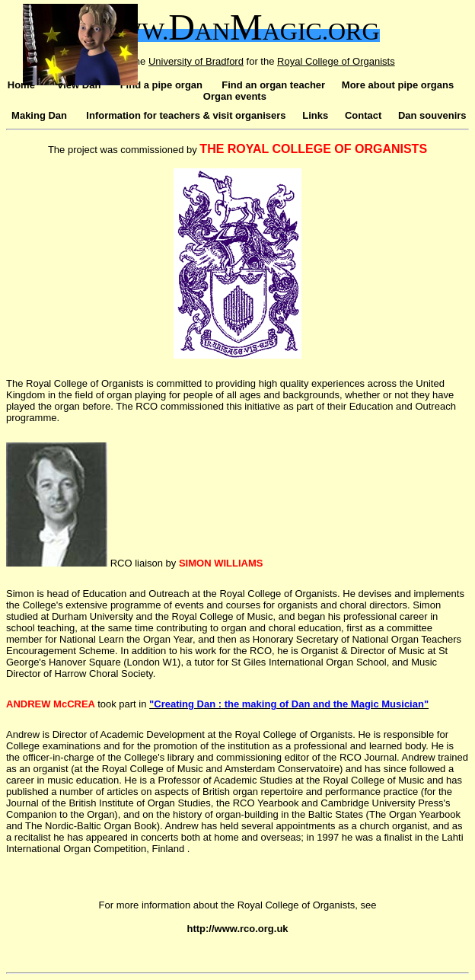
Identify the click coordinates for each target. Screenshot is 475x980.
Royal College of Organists (336, 61)
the (269, 61)
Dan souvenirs (432, 115)
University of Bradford (196, 61)
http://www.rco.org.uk (237, 929)
